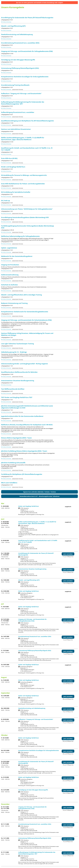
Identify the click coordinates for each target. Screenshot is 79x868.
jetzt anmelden (68, 554)
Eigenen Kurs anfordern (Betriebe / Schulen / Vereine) (39, 492)
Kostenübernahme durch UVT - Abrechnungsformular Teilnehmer (40, 496)
